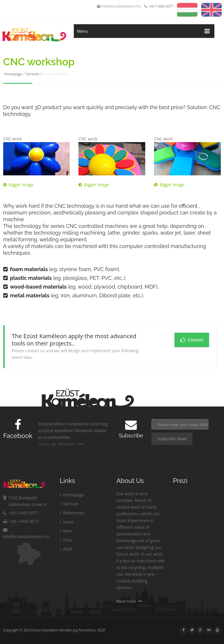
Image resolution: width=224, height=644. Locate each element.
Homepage (13, 74)
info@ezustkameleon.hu (119, 6)
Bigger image (18, 185)
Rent (66, 531)
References (72, 513)
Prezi (66, 540)
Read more (129, 601)
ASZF (66, 549)
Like (80, 444)
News (67, 522)
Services (33, 74)
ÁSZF (101, 630)
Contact (192, 340)
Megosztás (67, 444)
